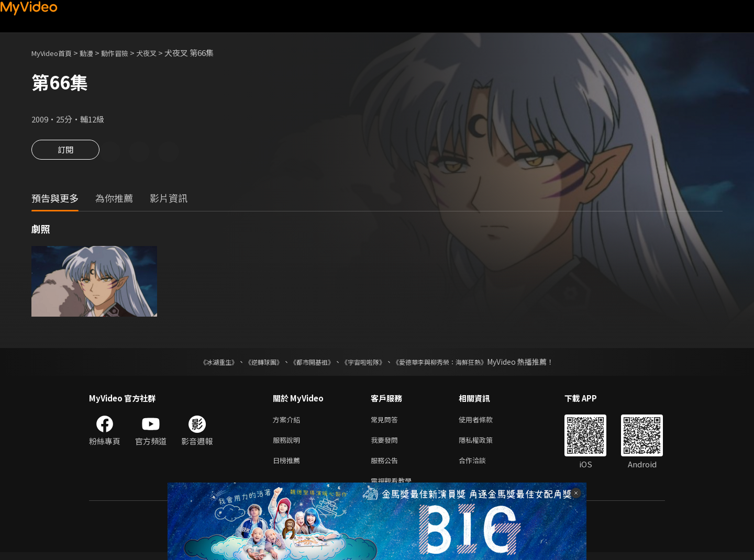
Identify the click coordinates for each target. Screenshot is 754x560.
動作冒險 (126, 53)
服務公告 (386, 466)
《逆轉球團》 (252, 363)
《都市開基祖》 (307, 363)
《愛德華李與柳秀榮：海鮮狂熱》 (453, 363)
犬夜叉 (162, 53)
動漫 (95, 53)
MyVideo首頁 (55, 53)
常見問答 (386, 422)
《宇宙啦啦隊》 (365, 363)
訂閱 (65, 153)
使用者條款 (485, 422)
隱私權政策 (485, 444)
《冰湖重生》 (201, 363)
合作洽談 (481, 466)
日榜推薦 (289, 466)
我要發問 (386, 444)
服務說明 (289, 444)
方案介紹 (289, 422)
